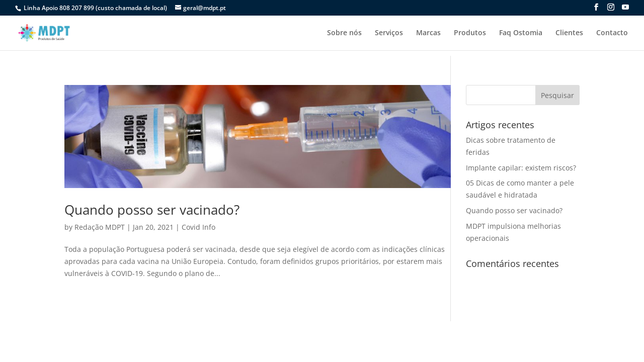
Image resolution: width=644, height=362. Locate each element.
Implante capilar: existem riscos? (521, 168)
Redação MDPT (100, 227)
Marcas (428, 33)
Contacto (612, 33)
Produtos (470, 33)
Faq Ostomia (521, 33)
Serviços (389, 33)
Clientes (569, 33)
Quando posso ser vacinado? (152, 210)
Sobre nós (344, 33)
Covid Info (198, 227)
